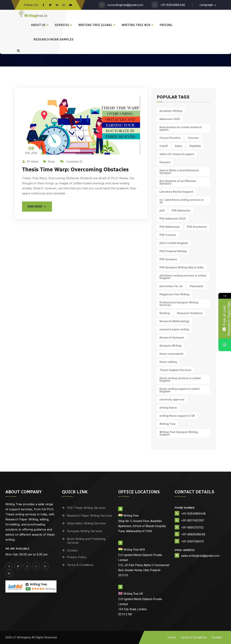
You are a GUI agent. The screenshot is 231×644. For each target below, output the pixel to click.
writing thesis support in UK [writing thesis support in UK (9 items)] (177, 416)
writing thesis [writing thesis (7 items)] (168, 408)
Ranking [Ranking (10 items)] (165, 313)
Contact (72, 550)
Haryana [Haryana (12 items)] (165, 162)
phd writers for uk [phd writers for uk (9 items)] (171, 286)
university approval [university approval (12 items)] (172, 399)
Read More (37, 206)
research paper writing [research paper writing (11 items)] (174, 329)
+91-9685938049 (193, 534)
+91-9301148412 (192, 541)
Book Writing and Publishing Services (86, 541)
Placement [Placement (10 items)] (196, 286)
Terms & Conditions (80, 565)
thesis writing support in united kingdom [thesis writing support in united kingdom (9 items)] (179, 390)
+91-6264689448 (173, 5)
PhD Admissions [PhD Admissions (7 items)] (170, 227)
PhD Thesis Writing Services (86, 508)
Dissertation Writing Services (86, 523)
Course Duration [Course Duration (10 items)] (170, 138)
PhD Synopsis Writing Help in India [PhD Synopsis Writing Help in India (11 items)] (182, 267)
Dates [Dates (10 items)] (179, 146)
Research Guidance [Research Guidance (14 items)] (190, 313)
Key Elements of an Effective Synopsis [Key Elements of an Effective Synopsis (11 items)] (178, 182)
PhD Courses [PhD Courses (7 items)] (168, 235)
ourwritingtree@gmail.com (125, 5)
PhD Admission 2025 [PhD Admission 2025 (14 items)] (173, 219)
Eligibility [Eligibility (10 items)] (195, 146)
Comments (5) (71, 161)
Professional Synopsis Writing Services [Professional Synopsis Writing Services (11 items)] (179, 304)
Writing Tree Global (95, 25)
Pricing (166, 25)
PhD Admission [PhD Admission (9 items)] (181, 210)
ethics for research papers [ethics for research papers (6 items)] (177, 154)
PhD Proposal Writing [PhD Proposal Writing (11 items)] (173, 251)
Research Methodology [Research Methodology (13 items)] (174, 321)
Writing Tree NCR (136, 25)
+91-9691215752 (192, 527)
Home (172, 637)
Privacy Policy (77, 557)
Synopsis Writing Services (85, 531)
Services (62, 25)
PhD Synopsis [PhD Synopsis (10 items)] (168, 259)
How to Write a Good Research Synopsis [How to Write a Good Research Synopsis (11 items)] (179, 172)
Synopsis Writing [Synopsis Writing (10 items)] (170, 346)
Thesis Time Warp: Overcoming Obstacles (75, 169)
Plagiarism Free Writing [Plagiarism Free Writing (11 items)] (174, 294)
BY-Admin (30, 161)
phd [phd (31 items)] (162, 210)
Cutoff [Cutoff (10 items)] (164, 146)
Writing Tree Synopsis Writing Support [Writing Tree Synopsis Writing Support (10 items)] (179, 433)
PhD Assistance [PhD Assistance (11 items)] (197, 227)
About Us (38, 25)
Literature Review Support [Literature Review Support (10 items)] (176, 192)
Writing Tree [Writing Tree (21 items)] (167, 424)
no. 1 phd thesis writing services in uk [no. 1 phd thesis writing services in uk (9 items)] (182, 201)
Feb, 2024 (31, 150)
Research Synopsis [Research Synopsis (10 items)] (172, 337)
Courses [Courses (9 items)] (193, 138)
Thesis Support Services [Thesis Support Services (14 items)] (175, 370)
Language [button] (206, 5)
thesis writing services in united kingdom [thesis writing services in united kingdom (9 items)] (180, 379)
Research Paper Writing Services (90, 516)
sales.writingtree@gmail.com (200, 556)
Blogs (49, 161)
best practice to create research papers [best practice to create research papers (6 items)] (181, 128)
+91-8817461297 (193, 520)
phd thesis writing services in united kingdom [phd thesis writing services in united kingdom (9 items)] (183, 277)
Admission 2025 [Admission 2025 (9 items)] (170, 119)
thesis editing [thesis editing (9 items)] (168, 362)
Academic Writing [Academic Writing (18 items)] (171, 111)
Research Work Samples (54, 39)
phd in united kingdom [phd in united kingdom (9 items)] (174, 243)
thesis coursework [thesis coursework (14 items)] (171, 354)
